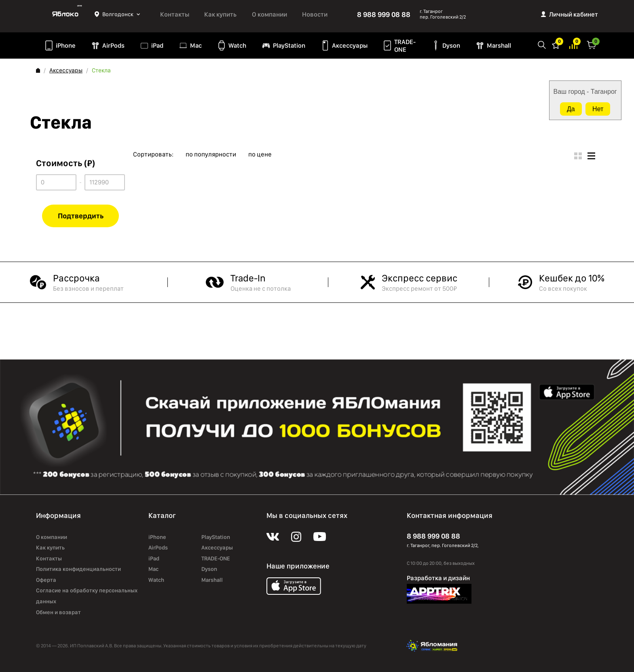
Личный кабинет (574, 14)
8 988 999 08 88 (384, 14)
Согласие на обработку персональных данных (87, 596)
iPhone (66, 45)
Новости (315, 14)
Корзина (592, 44)
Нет (598, 109)
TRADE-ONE (405, 46)
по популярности (211, 154)
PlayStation (289, 45)
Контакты (175, 14)
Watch (237, 45)
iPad (157, 45)
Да (571, 109)
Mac (196, 45)
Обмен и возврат (58, 612)
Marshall (499, 45)
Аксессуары (350, 45)
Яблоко (65, 14)
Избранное (556, 44)
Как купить (220, 14)
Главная (38, 70)
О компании (269, 14)
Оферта (46, 580)
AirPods (113, 45)
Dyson (451, 45)
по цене (260, 154)
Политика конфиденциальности (78, 569)
